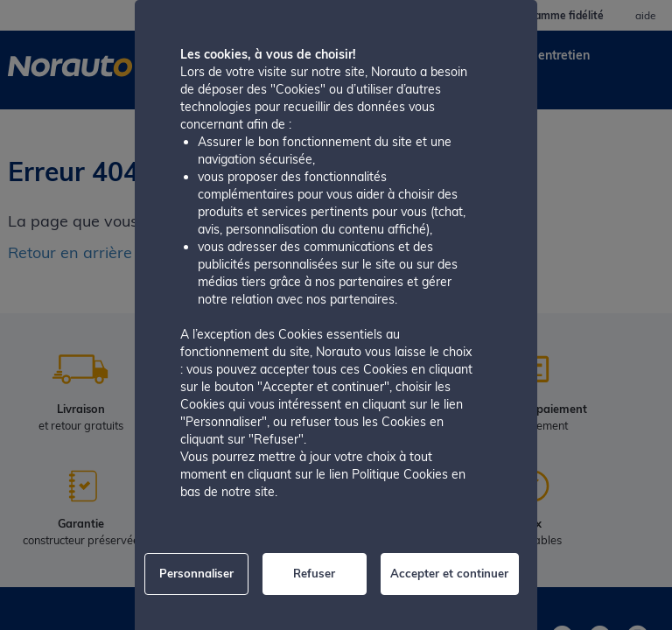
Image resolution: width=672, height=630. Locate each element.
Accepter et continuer (449, 573)
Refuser (314, 573)
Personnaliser (196, 573)
